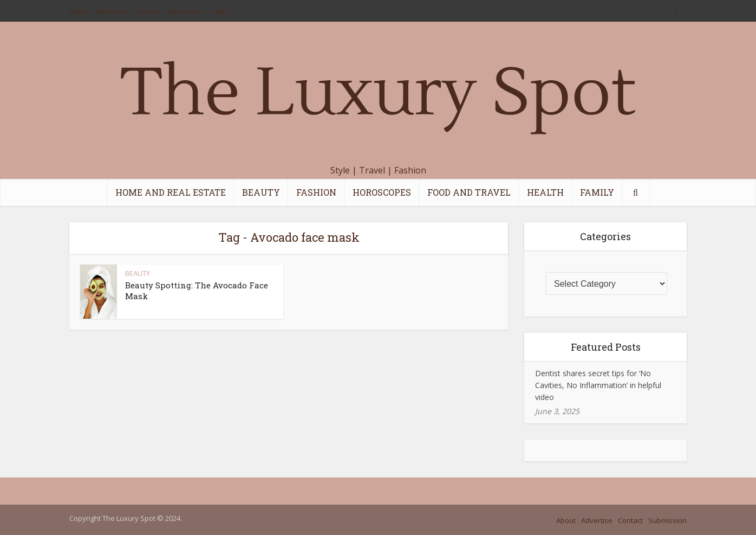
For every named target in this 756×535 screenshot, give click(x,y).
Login (220, 11)
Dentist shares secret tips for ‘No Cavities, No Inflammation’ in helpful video (598, 385)
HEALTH (545, 192)
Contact (147, 11)
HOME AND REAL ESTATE (171, 192)
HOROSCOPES (382, 192)
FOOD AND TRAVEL (469, 192)
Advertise (112, 11)
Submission (185, 11)
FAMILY (597, 192)
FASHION (316, 192)
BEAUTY (261, 192)
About (79, 11)
